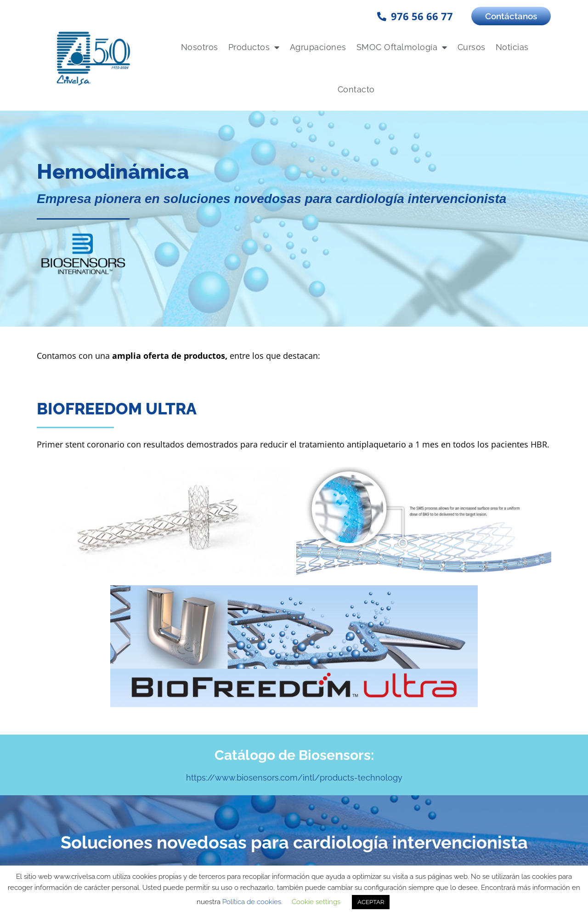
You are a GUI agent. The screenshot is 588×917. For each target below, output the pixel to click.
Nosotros (200, 47)
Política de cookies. (252, 902)
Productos (254, 47)
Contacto (356, 89)
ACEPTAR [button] (371, 902)
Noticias (512, 47)
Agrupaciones (318, 47)
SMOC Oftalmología (402, 47)
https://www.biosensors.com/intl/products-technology (294, 669)
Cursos (472, 47)
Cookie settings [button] (316, 902)
